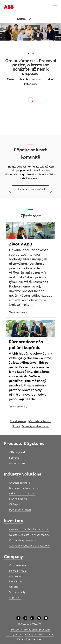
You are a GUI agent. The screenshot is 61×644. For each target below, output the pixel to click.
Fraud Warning (19, 422)
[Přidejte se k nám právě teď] (30, 189)
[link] (37, 19)
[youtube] (46, 618)
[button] (55, 7)
